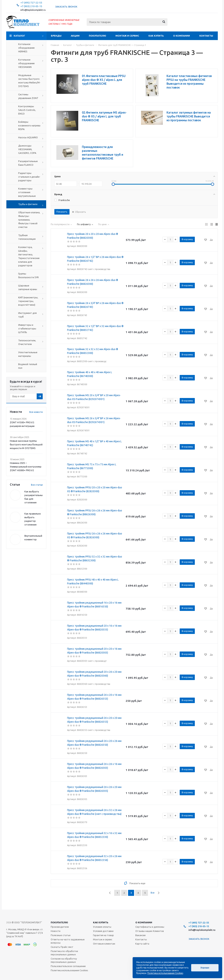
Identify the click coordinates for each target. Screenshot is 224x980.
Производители (60, 927)
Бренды (56, 36)
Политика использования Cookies (69, 970)
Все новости (36, 412)
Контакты (206, 36)
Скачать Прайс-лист (62, 947)
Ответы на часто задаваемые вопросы (68, 941)
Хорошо (205, 968)
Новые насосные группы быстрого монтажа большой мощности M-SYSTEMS (26, 444)
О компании (181, 36)
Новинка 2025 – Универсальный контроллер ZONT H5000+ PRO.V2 (26, 467)
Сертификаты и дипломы (150, 927)
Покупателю (97, 36)
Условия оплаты (102, 927)
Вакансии (140, 935)
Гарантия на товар (103, 935)
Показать (62, 212)
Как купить (156, 36)
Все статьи (37, 485)
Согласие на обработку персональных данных (64, 960)
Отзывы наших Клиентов (150, 931)
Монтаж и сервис (127, 36)
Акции (75, 36)
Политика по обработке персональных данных (64, 953)
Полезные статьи (61, 935)
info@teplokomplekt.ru (33, 10)
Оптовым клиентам (104, 944)
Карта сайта (142, 944)
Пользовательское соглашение (68, 966)
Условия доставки (103, 931)
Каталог (19, 36)
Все (153, 893)
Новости (56, 931)
